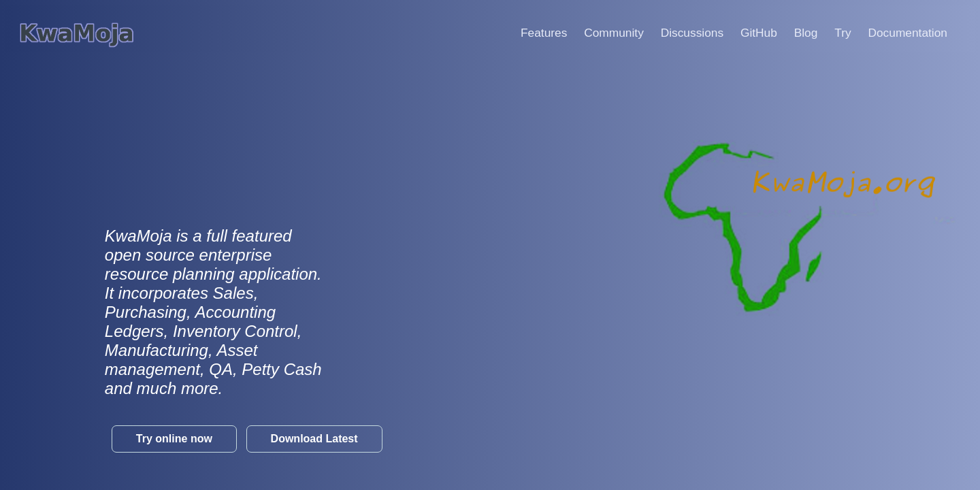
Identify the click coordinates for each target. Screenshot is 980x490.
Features (551, 33)
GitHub (766, 33)
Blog (813, 33)
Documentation (914, 33)
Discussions (699, 33)
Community (621, 33)
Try (849, 33)
